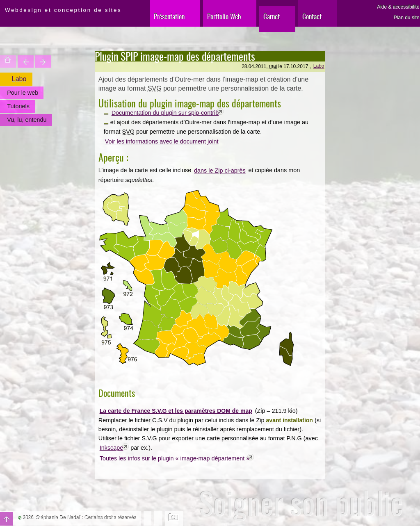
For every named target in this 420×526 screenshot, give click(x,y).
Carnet (272, 16)
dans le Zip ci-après (220, 171)
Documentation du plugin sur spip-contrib (165, 113)
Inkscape (112, 448)
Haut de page (7, 519)
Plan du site (407, 18)
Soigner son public (301, 503)
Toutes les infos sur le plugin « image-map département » (175, 458)
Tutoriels (18, 106)
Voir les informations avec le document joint (162, 141)
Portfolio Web (224, 16)
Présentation (169, 16)
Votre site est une (43, 61)
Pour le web (23, 93)
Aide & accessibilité (398, 7)
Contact (312, 16)
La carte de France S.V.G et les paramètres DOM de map (176, 411)
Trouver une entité (26, 61)
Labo (319, 66)
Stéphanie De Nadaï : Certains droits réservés (87, 518)
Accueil (8, 61)
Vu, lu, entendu (27, 120)
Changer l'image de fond (174, 518)
